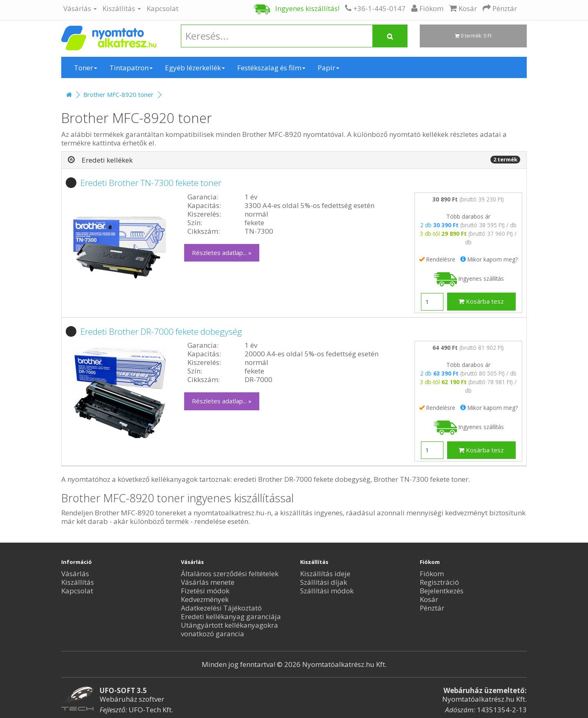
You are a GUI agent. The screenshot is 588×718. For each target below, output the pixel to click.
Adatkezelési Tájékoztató (221, 608)
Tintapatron (131, 68)
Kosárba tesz (481, 301)
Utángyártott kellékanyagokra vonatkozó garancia (229, 629)
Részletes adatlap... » (222, 253)
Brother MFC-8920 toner (118, 94)
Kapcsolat (163, 8)
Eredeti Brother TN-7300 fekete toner (151, 183)
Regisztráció (439, 582)
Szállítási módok (327, 591)
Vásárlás (80, 8)
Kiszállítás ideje (325, 574)
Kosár (429, 599)
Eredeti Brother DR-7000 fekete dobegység (161, 331)
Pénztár (432, 608)
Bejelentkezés (442, 591)
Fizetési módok (205, 591)
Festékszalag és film (271, 68)
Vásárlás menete (208, 582)
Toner (86, 68)
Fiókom (432, 574)
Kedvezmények (205, 599)
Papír (329, 68)
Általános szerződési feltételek (230, 574)
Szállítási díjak (324, 582)
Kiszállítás (122, 8)
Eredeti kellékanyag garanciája (231, 616)
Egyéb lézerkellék (195, 68)
